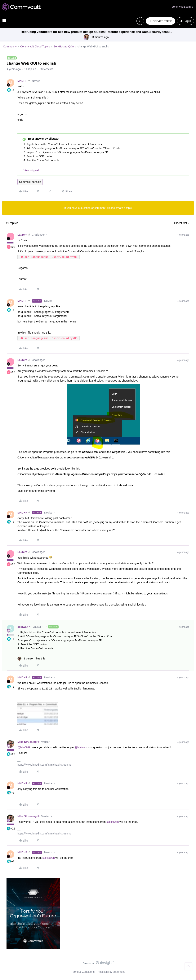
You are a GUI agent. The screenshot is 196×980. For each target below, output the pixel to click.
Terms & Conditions (83, 972)
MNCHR (22, 81)
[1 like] (31, 659)
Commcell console (30, 182)
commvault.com (183, 7)
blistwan (23, 627)
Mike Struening (27, 742)
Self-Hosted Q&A (64, 46)
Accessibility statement (111, 972)
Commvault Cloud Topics (35, 46)
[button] (4, 22)
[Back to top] (188, 966)
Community (10, 46)
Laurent (22, 235)
